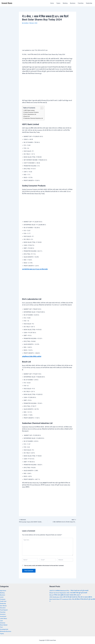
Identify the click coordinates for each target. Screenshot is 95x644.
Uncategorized (4, 629)
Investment (3, 616)
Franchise (81, 3)
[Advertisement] (48, 38)
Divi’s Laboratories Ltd (30, 114)
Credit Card (3, 601)
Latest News (4, 618)
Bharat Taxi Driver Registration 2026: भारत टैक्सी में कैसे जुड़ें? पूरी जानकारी (69, 593)
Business (73, 3)
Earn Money (3, 605)
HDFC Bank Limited (30, 110)
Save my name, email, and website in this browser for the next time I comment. (44, 565)
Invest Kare (7, 3)
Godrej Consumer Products (32, 112)
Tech (1, 627)
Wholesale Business (6, 631)
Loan (1, 620)
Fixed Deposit (4, 610)
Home (52, 3)
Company (3, 599)
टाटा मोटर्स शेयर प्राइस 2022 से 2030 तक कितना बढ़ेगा (35, 269)
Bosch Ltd (27, 116)
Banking (65, 3)
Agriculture (3, 590)
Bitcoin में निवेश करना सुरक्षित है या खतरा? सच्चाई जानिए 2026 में (66, 595)
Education (3, 608)
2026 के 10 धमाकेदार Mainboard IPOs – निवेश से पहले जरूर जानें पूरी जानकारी (70, 590)
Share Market (4, 625)
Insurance (3, 614)
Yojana (58, 3)
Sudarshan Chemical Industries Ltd (34, 118)
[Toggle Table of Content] (42, 108)
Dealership (89, 3)
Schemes (3, 622)
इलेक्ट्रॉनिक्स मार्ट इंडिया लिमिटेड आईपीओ (32, 356)
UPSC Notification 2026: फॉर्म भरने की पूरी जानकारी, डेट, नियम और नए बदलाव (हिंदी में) (72, 597)
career (2, 597)
